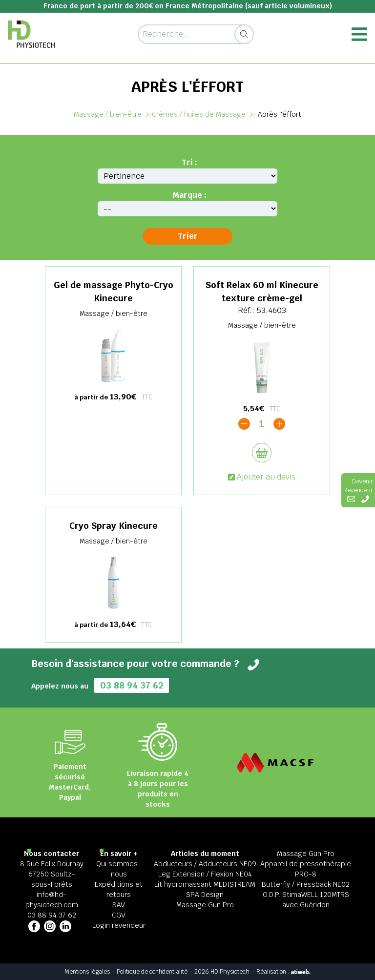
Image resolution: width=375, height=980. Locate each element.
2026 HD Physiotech (222, 972)
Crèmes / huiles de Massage (199, 114)
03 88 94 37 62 (132, 685)
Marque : (189, 195)
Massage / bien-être (108, 114)
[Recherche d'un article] (196, 34)
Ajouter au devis (262, 477)
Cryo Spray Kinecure (114, 526)
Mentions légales (87, 972)
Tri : (189, 162)
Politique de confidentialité (152, 972)
